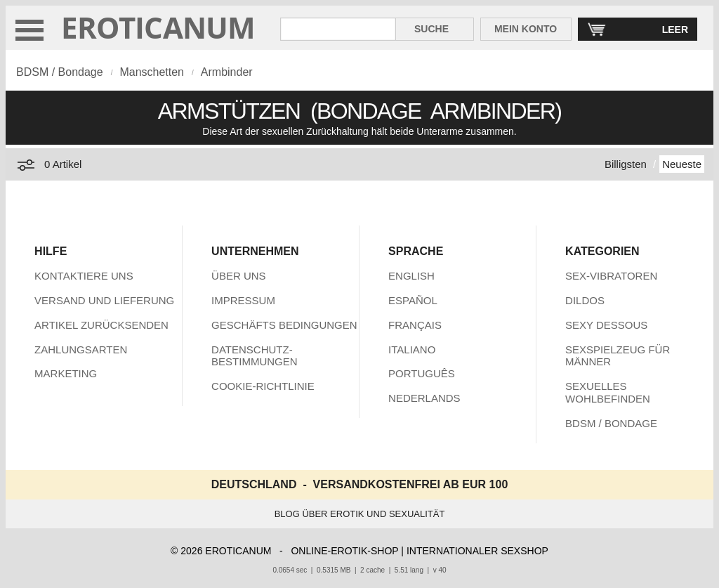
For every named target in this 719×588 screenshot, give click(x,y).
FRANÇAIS (415, 325)
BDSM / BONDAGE (611, 423)
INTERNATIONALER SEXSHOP (477, 551)
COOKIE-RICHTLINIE (263, 386)
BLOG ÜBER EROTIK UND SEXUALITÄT (360, 514)
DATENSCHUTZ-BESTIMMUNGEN (255, 356)
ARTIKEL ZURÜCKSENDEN (101, 325)
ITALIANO (412, 349)
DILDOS (585, 300)
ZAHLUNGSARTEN (81, 349)
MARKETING (66, 373)
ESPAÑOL (413, 300)
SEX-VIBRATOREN (611, 276)
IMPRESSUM (243, 300)
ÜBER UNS (239, 276)
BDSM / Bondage (60, 72)
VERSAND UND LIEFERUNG (104, 300)
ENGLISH (411, 276)
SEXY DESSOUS (606, 325)
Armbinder (227, 72)
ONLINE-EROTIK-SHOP (344, 551)
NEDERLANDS (424, 398)
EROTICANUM (158, 27)
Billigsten (626, 164)
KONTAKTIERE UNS (84, 276)
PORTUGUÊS (422, 373)
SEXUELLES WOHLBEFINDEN (608, 392)
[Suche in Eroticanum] (338, 29)
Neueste (682, 164)
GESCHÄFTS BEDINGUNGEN (284, 325)
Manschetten (152, 72)
